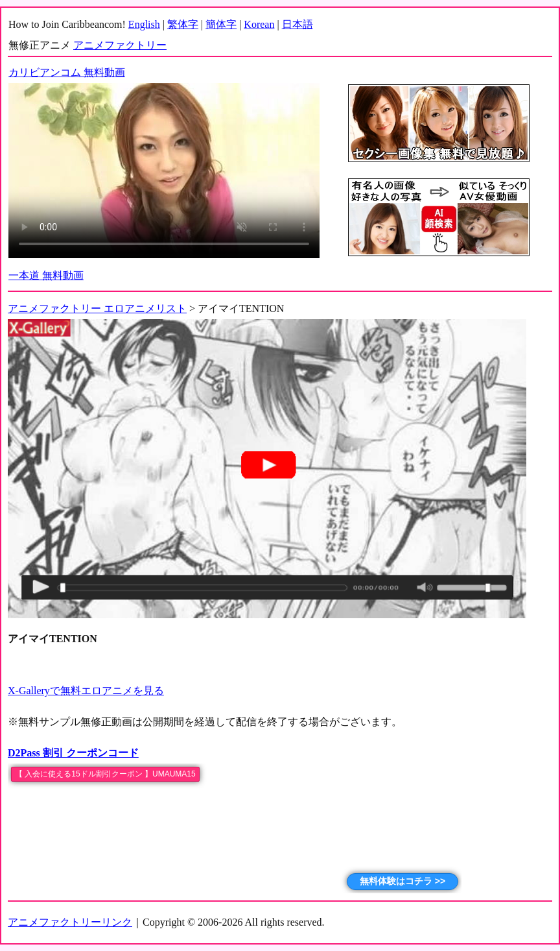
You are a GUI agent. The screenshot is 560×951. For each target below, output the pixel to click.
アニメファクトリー (120, 45)
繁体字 (183, 24)
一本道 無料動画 (46, 275)
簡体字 (221, 24)
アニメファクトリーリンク (70, 922)
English (144, 24)
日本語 (297, 24)
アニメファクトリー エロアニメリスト (97, 308)
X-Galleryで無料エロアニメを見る (86, 691)
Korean (259, 24)
